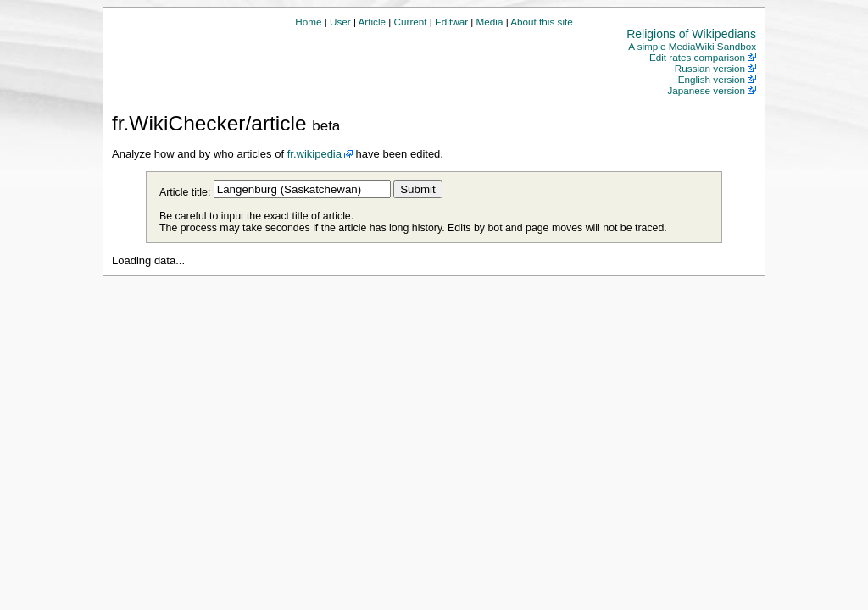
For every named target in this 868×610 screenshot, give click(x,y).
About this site (541, 22)
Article (372, 22)
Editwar (451, 22)
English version (712, 79)
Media (490, 22)
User (340, 22)
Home (308, 22)
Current (411, 22)
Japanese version (706, 90)
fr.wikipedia (314, 154)
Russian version (710, 68)
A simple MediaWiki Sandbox (692, 46)
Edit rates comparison (697, 57)
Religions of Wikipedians (691, 34)
